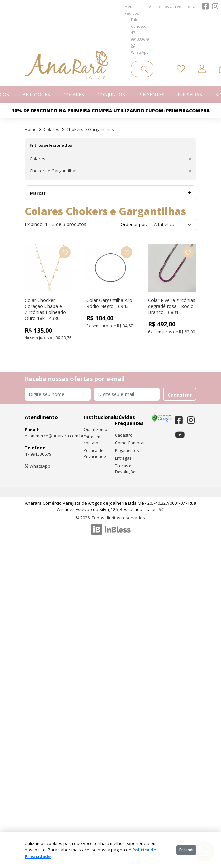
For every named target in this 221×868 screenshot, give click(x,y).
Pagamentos (127, 451)
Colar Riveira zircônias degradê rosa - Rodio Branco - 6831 (172, 306)
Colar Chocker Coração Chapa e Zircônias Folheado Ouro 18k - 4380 (45, 309)
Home (31, 129)
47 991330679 (38, 454)
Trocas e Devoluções (126, 469)
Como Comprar (130, 443)
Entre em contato (92, 440)
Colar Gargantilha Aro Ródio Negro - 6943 (109, 303)
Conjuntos (111, 95)
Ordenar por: (134, 224)
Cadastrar (180, 395)
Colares (74, 95)
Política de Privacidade (95, 454)
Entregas (123, 458)
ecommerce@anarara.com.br (54, 436)
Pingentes (151, 95)
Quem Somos (96, 429)
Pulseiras (190, 95)
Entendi (186, 850)
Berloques (36, 95)
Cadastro (124, 435)
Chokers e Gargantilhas (90, 129)
